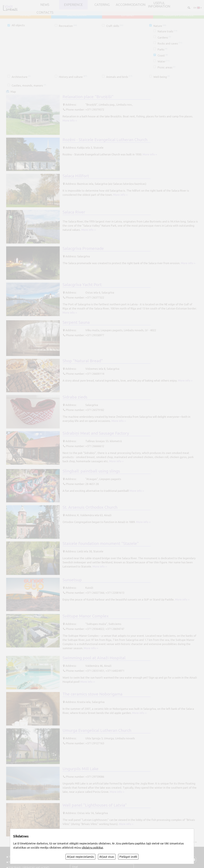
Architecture (21, 77)
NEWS (45, 5)
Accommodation (131, 5)
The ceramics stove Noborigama (93, 694)
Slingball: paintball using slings (91, 471)
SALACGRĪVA (76, 15)
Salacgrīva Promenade (83, 248)
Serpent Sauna (76, 322)
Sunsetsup (72, 580)
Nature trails (167, 31)
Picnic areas (166, 67)
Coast (163, 55)
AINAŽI (25, 15)
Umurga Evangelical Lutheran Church (97, 730)
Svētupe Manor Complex (86, 616)
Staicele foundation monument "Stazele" (101, 543)
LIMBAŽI (128, 15)
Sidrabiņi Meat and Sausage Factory (96, 433)
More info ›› (70, 120)
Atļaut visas (107, 857)
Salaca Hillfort (76, 176)
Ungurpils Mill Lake (81, 769)
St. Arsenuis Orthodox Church (90, 507)
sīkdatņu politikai (92, 847)
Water (164, 61)
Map (13, 92)
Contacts (45, 12)
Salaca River (74, 212)
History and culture (73, 77)
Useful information (159, 5)
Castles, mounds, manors (29, 85)
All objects (18, 25)
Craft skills (115, 26)
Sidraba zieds (75, 397)
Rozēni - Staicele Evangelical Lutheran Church (105, 140)
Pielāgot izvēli (128, 857)
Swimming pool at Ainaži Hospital (94, 658)
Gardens (164, 37)
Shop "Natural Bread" (83, 361)
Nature (160, 26)
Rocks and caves (170, 43)
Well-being (162, 77)
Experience (73, 5)
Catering (102, 5)
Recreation (68, 26)
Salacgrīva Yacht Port (82, 285)
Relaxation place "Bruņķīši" (88, 97)
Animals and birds (119, 77)
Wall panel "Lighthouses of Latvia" (95, 805)
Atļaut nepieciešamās (80, 857)
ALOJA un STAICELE (179, 15)
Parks (162, 49)
